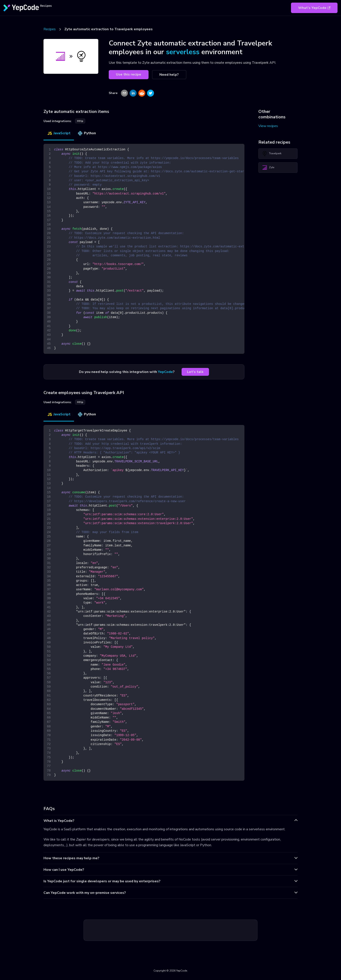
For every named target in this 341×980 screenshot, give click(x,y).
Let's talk (195, 372)
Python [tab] (87, 133)
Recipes (50, 29)
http (80, 121)
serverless (183, 52)
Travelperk (272, 154)
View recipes (268, 126)
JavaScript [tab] (59, 133)
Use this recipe (129, 74)
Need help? (169, 75)
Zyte (268, 168)
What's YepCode (314, 8)
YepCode (165, 372)
